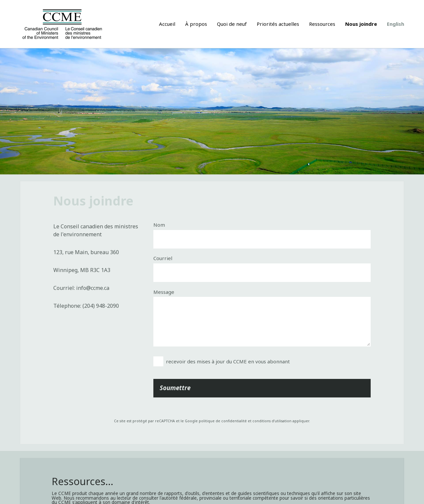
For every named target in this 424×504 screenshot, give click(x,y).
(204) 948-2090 (101, 306)
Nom (159, 225)
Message (164, 292)
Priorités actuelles (278, 24)
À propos (196, 24)
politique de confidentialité (223, 421)
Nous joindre (361, 24)
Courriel (163, 258)
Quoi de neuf (232, 24)
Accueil (167, 24)
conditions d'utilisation (272, 421)
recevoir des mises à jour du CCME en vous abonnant (228, 361)
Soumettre (175, 388)
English (396, 24)
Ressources (322, 24)
